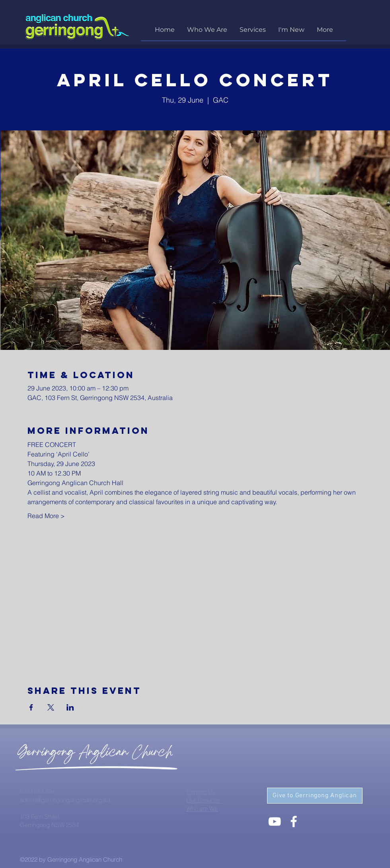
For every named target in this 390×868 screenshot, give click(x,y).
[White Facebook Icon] (294, 821)
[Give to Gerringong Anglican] (315, 796)
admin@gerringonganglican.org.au (65, 800)
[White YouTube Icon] (275, 821)
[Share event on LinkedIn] (70, 707)
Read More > (46, 516)
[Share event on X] (51, 707)
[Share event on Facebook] (31, 707)
